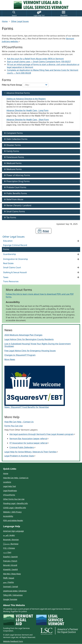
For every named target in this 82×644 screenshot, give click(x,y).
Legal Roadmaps (10, 491)
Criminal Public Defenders (22, 447)
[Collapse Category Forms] (78, 249)
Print (46, 231)
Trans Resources (11, 281)
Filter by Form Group (12, 85)
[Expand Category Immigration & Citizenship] (78, 259)
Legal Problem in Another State (20, 456)
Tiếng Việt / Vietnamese (13, 595)
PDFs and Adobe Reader (13, 520)
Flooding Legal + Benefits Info (15, 503)
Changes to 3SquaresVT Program (20, 355)
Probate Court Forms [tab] (15, 187)
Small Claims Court (12, 267)
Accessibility (8, 516)
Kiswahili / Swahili (10, 569)
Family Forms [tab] (11, 151)
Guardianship (10, 254)
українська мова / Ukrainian (15, 591)
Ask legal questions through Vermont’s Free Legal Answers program (42, 434)
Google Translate (10, 599)
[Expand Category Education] (78, 241)
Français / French (10, 561)
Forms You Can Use (14, 426)
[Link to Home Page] (41, 5)
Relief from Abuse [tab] (13, 199)
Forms (6, 249)
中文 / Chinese (9, 548)
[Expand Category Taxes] (78, 277)
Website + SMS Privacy (12, 512)
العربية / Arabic (9, 535)
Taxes (6, 277)
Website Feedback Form (13, 641)
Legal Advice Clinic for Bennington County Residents (29, 339)
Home (5, 21)
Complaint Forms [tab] (13, 133)
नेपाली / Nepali (9, 578)
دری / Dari (7, 552)
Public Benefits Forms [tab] (15, 193)
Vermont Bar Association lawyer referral (29, 439)
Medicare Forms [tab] (13, 169)
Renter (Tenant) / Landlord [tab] (17, 205)
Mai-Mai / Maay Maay (12, 574)
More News (10, 359)
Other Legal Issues (20, 21)
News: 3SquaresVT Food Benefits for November (27, 407)
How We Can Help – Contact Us (19, 422)
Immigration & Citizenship (15, 259)
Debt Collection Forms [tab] (15, 139)
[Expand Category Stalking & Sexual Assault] (78, 272)
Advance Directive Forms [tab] (17, 93)
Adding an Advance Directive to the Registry (26, 99)
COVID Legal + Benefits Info (15, 508)
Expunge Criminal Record (15, 245)
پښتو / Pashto (9, 582)
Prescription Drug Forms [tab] (17, 181)
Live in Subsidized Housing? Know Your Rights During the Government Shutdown (38, 345)
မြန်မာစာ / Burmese (11, 544)
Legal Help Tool (9, 486)
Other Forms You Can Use (14, 499)
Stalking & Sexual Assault (15, 272)
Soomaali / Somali (11, 587)
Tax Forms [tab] (10, 217)
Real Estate (8, 263)
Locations (7, 482)
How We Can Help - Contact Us (16, 478)
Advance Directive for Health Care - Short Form (28, 120)
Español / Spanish (10, 557)
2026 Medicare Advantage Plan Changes (23, 335)
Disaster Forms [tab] (12, 145)
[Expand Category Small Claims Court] (78, 268)
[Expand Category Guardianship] (78, 254)
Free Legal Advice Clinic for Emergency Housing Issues (30, 351)
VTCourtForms (9, 495)
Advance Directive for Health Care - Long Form (27, 110)
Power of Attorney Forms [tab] (17, 175)
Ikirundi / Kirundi (10, 565)
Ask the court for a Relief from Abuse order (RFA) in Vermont (35, 59)
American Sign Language (13, 531)
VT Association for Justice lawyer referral (29, 443)
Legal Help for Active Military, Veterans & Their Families (31, 452)
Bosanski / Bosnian (11, 540)
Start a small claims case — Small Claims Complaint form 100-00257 (39, 62)
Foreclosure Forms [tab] (14, 157)
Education (8, 241)
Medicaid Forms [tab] (12, 163)
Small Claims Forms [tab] (14, 211)
